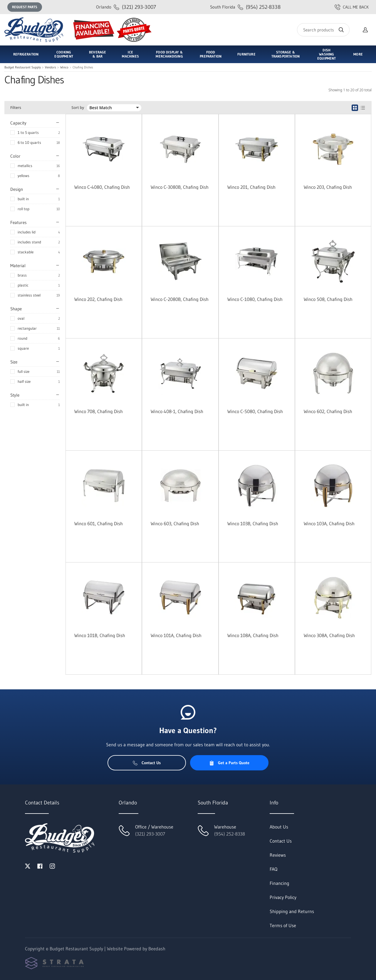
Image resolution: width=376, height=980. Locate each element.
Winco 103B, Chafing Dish (253, 523)
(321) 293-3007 (126, 7)
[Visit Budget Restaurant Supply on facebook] (40, 866)
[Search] (323, 30)
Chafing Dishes (83, 67)
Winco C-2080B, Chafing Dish (180, 299)
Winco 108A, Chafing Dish (253, 635)
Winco (64, 67)
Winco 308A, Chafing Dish (329, 635)
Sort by (78, 108)
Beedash (157, 949)
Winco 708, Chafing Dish (99, 411)
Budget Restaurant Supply (23, 67)
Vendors (51, 67)
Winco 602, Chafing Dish (328, 411)
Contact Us (147, 763)
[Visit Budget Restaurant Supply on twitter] (28, 866)
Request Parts (25, 7)
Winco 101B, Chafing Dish (100, 635)
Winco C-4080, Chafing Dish (102, 187)
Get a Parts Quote (229, 763)
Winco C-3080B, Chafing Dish (180, 187)
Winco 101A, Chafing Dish (176, 635)
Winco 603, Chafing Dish (175, 523)
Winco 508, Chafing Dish (328, 299)
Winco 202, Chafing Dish (98, 299)
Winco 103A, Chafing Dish (329, 523)
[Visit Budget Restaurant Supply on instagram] (52, 866)
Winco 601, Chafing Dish (99, 523)
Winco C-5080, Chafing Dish (255, 411)
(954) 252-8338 (245, 7)
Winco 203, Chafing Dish (328, 187)
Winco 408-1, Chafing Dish (177, 411)
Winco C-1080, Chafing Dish (255, 299)
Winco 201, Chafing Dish (251, 187)
